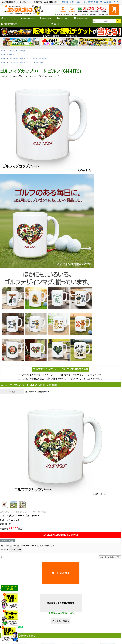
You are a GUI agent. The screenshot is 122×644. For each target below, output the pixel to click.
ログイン (59, 15)
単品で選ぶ (63, 18)
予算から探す (28, 18)
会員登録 (67, 15)
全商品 (12, 55)
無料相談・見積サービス (71, 2)
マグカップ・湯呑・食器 (38, 58)
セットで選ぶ (82, 18)
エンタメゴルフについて (79, 15)
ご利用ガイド (93, 15)
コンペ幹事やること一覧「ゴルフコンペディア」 (102, 2)
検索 (118, 21)
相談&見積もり (9, 24)
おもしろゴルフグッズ (17, 62)
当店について (8, 18)
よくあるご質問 (103, 15)
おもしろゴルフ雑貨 (36, 62)
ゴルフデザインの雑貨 (17, 51)
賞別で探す (46, 18)
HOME (3, 51)
